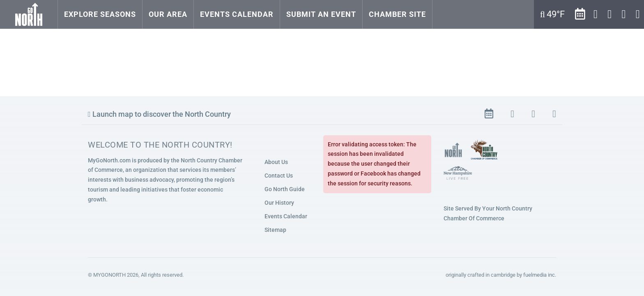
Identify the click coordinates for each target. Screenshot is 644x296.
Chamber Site (397, 14)
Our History (279, 203)
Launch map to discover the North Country (159, 114)
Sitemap (275, 230)
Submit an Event (321, 14)
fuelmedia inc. (540, 275)
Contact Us (279, 176)
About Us (276, 162)
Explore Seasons (100, 14)
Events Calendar (237, 14)
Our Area (168, 14)
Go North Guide (285, 189)
